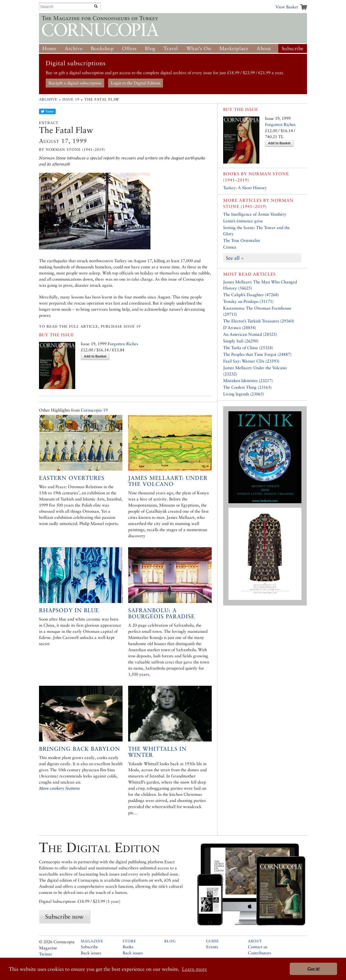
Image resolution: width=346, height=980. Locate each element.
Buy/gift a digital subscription (75, 83)
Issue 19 (71, 99)
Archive (74, 48)
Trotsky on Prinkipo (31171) (248, 301)
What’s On (199, 48)
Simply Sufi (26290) (241, 341)
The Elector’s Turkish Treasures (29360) (259, 321)
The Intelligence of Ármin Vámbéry (255, 214)
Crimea (230, 247)
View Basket (287, 7)
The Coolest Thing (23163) (247, 387)
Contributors (259, 953)
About (264, 48)
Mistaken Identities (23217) (248, 380)
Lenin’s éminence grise (243, 221)
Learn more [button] (194, 969)
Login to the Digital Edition (136, 83)
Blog (150, 48)
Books (128, 947)
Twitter (46, 954)
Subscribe (293, 48)
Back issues (91, 953)
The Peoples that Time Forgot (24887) (257, 354)
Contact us (258, 947)
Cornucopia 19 (94, 410)
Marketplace (234, 48)
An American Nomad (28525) (250, 334)
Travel (171, 48)
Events (212, 947)
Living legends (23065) (244, 394)
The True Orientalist (242, 240)
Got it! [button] (313, 969)
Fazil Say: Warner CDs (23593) (251, 361)
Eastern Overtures (72, 478)
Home (49, 48)
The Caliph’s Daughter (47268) (251, 295)
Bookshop (102, 48)
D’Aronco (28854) (240, 328)
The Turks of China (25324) (248, 348)
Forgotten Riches (123, 344)
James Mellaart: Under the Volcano (168, 481)
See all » (235, 258)
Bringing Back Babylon (80, 749)
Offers (129, 48)
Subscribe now (64, 916)
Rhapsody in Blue (69, 610)
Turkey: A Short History (245, 188)
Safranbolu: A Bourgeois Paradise (161, 613)
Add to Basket (95, 356)
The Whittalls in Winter (157, 752)
